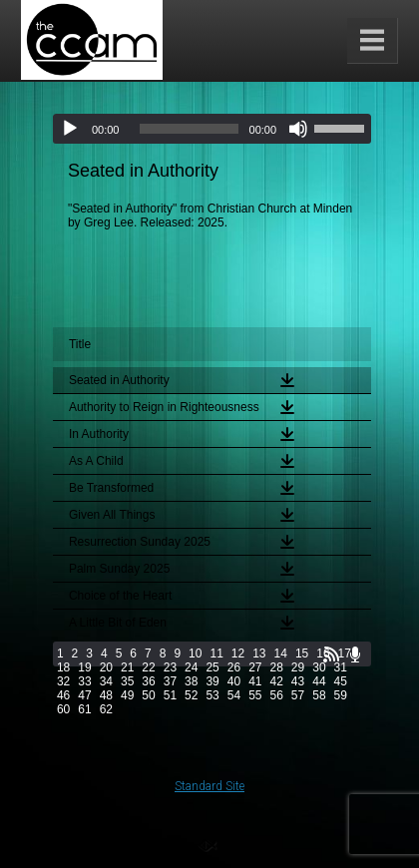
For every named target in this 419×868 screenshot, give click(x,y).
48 (106, 695)
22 (148, 667)
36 (148, 681)
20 (106, 667)
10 (195, 653)
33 (84, 681)
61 (84, 709)
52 (191, 695)
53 (212, 695)
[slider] (189, 129)
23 (170, 667)
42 (277, 681)
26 (234, 667)
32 (63, 681)
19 (84, 667)
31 (341, 667)
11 (216, 653)
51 (170, 695)
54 (234, 695)
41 (255, 681)
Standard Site (209, 786)
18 (63, 667)
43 (298, 681)
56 (277, 695)
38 (191, 681)
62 (106, 709)
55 (255, 695)
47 (84, 695)
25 (212, 667)
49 (127, 695)
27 (255, 667)
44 (319, 681)
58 (319, 695)
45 (341, 681)
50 (148, 695)
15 (302, 653)
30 (319, 667)
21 (127, 667)
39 (212, 681)
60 (63, 709)
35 (127, 681)
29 (298, 667)
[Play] (70, 129)
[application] (212, 129)
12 (238, 653)
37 (170, 681)
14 (281, 653)
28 (277, 667)
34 (106, 681)
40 (234, 681)
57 (298, 695)
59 (341, 695)
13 (259, 653)
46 (63, 695)
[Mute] (298, 129)
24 (191, 667)
